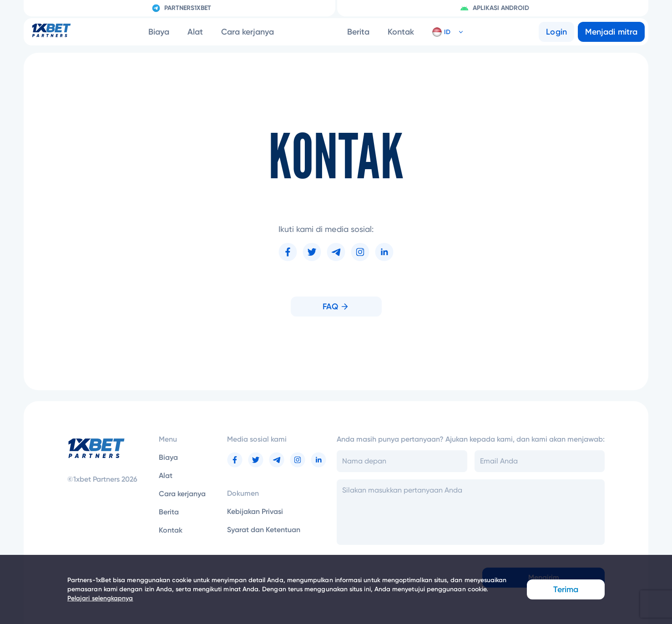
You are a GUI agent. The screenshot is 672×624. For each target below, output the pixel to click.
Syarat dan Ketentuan (264, 530)
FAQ (336, 307)
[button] (444, 32)
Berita (358, 32)
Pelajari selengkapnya (100, 598)
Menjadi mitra (611, 32)
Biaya (159, 32)
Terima (566, 589)
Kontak (401, 32)
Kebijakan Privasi (255, 511)
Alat (195, 32)
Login (556, 32)
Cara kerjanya (248, 32)
